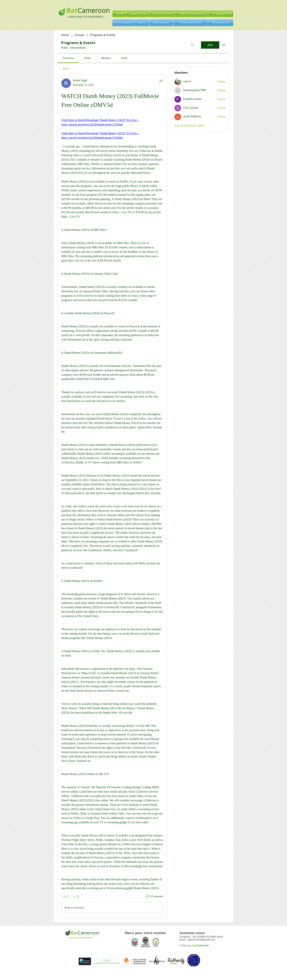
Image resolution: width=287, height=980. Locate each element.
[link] (68, 58)
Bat (74, 933)
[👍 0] (65, 896)
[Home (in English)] (123, 23)
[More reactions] (76, 896)
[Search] (193, 45)
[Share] (161, 81)
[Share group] (224, 45)
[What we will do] (221, 23)
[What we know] (161, 23)
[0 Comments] (154, 896)
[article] (112, 496)
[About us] (142, 23)
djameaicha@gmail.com (202, 940)
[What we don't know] (190, 23)
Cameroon (94, 10)
